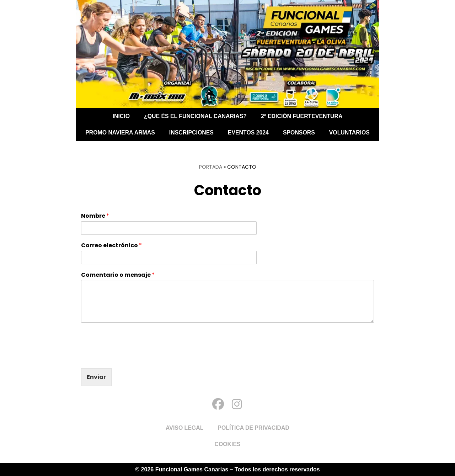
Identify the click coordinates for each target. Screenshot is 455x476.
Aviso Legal (184, 428)
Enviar (96, 377)
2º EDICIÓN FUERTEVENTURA (303, 116)
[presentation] (135, 356)
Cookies (227, 444)
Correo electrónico (111, 246)
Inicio (120, 116)
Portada (211, 167)
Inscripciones (191, 133)
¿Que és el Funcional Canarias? (195, 116)
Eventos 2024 (248, 133)
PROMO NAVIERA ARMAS (119, 133)
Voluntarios (350, 133)
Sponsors (299, 133)
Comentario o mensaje (118, 275)
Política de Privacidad (254, 428)
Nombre (95, 216)
